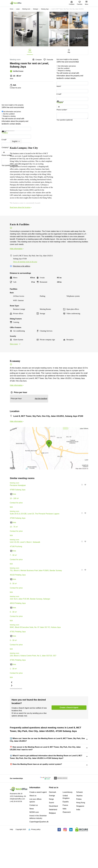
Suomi (52, 838)
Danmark (53, 828)
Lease (18, 9)
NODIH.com (34, 848)
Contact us (34, 841)
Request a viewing (64, 71)
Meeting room (26, 9)
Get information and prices (67, 66)
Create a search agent (38, 828)
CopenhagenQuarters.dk (39, 857)
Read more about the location (21, 207)
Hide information (17, 249)
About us (33, 831)
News (32, 844)
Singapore (80, 842)
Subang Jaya (45, 9)
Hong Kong (81, 838)
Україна (79, 831)
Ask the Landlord (64, 68)
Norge (51, 835)
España (66, 837)
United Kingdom (66, 833)
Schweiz (80, 828)
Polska (79, 835)
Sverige (52, 831)
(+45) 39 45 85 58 (16, 837)
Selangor (36, 9)
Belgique (52, 849)
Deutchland (53, 842)
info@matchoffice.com (17, 835)
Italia (64, 844)
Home (12, 9)
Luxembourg (67, 828)
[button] (81, 513)
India (78, 845)
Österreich (67, 848)
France (65, 841)
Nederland (53, 845)
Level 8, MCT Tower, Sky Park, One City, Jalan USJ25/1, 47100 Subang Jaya (40, 783)
